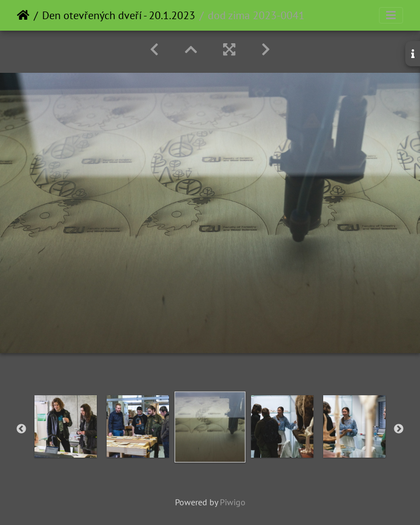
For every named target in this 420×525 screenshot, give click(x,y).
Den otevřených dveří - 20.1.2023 (119, 15)
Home (23, 15)
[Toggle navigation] (391, 15)
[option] (66, 426)
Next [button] (399, 429)
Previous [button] (21, 429)
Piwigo (233, 502)
